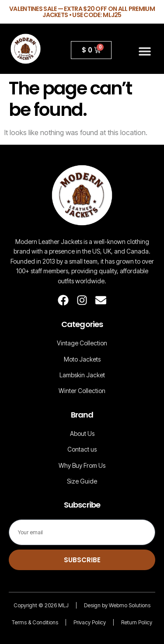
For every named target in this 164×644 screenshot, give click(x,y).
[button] (145, 51)
